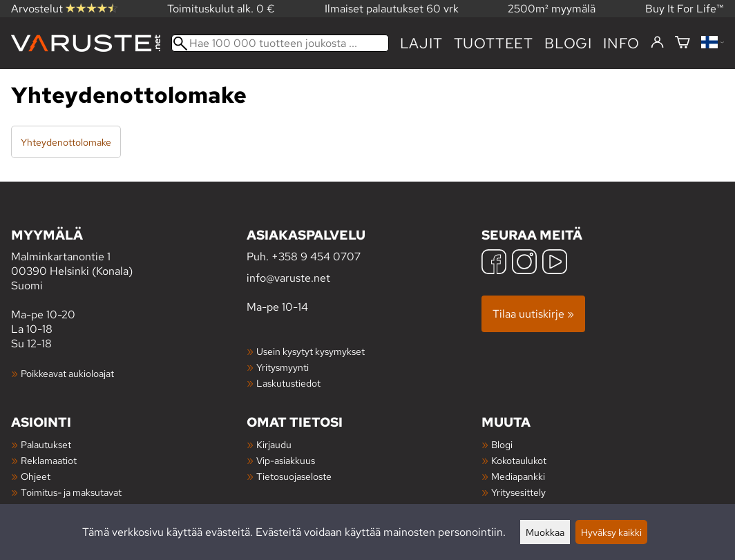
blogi (568, 43)
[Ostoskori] (682, 43)
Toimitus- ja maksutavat (71, 492)
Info (621, 43)
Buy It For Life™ (685, 9)
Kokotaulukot (519, 460)
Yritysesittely (518, 492)
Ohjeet (36, 476)
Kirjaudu (274, 444)
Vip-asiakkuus (286, 460)
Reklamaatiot (49, 460)
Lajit (421, 43)
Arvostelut (64, 9)
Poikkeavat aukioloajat (67, 373)
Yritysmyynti (283, 367)
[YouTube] (555, 263)
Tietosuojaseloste (294, 476)
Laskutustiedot (288, 383)
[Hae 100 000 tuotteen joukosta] (280, 43)
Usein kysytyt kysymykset (311, 351)
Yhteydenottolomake (66, 142)
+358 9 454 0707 (316, 257)
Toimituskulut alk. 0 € (221, 9)
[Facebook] (494, 263)
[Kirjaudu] (657, 43)
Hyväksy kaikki (611, 532)
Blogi (502, 444)
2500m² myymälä (552, 9)
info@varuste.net (288, 278)
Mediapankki (518, 476)
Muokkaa (545, 532)
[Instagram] (524, 263)
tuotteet (494, 43)
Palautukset (46, 444)
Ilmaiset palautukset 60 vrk (392, 9)
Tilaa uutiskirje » (533, 314)
